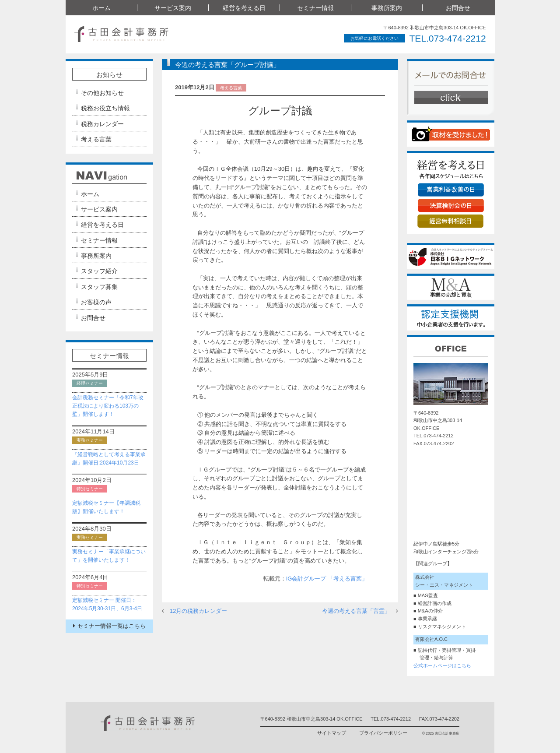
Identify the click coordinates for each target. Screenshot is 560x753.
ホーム (101, 8)
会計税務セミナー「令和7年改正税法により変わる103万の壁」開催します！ (108, 406)
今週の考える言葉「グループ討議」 (227, 65)
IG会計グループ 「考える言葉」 (327, 579)
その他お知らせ (102, 93)
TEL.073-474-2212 (447, 38)
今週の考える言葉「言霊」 (356, 611)
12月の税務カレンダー (198, 611)
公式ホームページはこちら (442, 665)
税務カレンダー (102, 124)
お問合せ (458, 8)
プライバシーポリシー (383, 733)
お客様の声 (96, 302)
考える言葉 (96, 139)
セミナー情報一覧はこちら (109, 626)
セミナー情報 (315, 8)
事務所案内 (387, 8)
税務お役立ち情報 (105, 108)
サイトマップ (332, 733)
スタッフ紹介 (99, 271)
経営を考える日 (244, 8)
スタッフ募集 (99, 287)
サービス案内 (173, 8)
